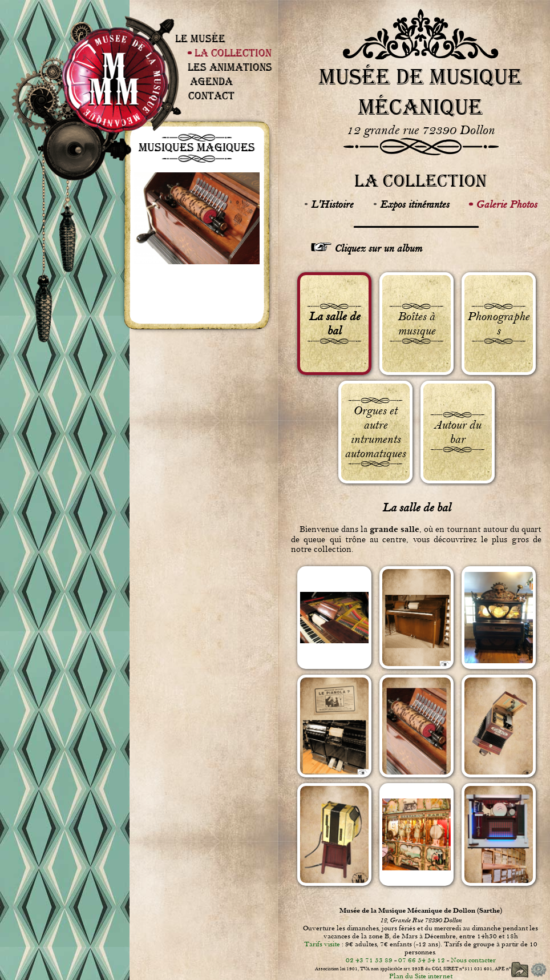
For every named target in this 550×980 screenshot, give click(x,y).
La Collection (233, 53)
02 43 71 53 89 (369, 960)
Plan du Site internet (421, 976)
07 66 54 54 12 (422, 960)
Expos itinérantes (414, 204)
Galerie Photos (506, 204)
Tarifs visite (322, 944)
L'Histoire (332, 204)
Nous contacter (473, 960)
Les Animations (230, 67)
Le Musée (200, 39)
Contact (211, 96)
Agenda (211, 81)
